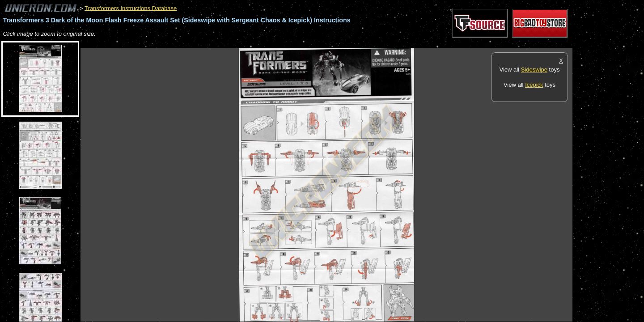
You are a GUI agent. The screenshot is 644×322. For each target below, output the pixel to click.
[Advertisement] (243, 43)
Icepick (534, 85)
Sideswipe (534, 70)
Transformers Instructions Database (131, 8)
